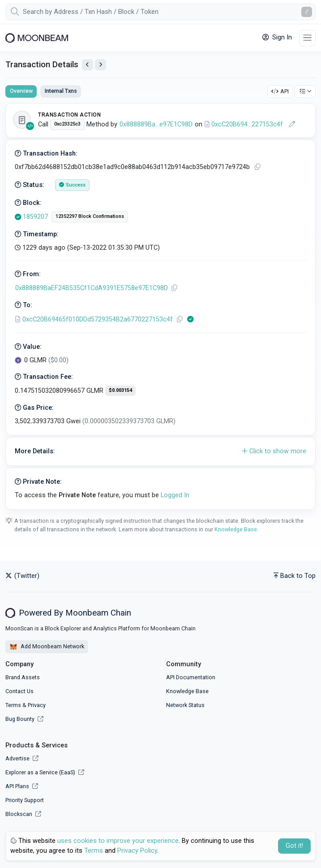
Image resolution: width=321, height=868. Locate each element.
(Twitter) (22, 576)
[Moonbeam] (37, 38)
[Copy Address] (174, 288)
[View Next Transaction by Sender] (101, 65)
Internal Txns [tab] (61, 91)
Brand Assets (23, 677)
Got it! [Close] (294, 846)
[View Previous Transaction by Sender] (88, 65)
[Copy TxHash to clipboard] (257, 167)
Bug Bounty (20, 719)
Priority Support (25, 800)
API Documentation (191, 677)
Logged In (175, 495)
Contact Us (19, 691)
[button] (160, 451)
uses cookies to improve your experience (118, 841)
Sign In (277, 37)
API (280, 91)
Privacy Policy (137, 851)
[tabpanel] (160, 306)
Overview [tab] (21, 91)
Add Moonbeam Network (47, 647)
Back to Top (295, 576)
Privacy (37, 705)
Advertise (22, 758)
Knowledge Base (236, 529)
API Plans (22, 786)
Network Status (185, 705)
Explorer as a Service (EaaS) (45, 772)
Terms (13, 705)
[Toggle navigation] (307, 38)
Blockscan (23, 814)
